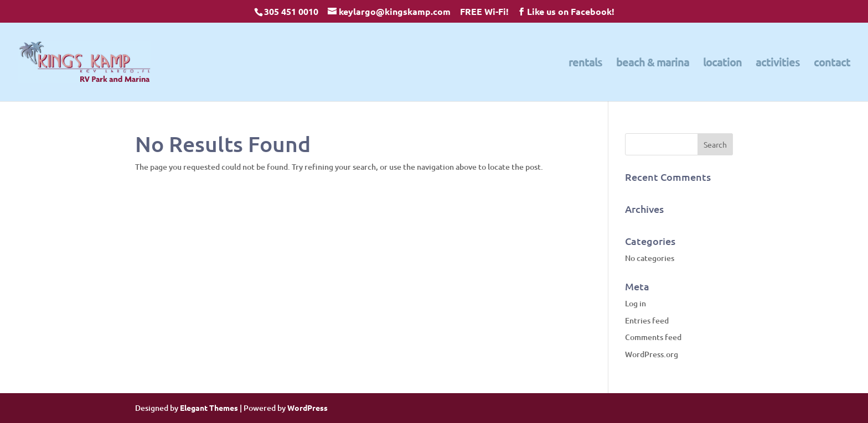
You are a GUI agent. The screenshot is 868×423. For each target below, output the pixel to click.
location (722, 64)
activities (778, 64)
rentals (585, 64)
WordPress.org (652, 354)
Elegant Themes (209, 408)
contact (832, 64)
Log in (635, 303)
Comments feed (653, 337)
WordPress (308, 408)
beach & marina (653, 64)
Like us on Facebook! (571, 11)
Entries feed (647, 320)
